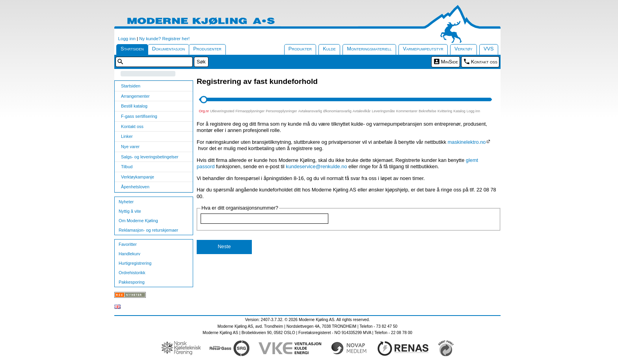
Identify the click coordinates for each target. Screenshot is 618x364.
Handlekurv (129, 254)
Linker (127, 136)
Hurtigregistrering (135, 263)
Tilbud (127, 167)
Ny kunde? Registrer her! (164, 39)
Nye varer (130, 147)
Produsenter (207, 49)
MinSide (450, 62)
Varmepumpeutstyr (423, 49)
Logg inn (127, 39)
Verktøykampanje (138, 177)
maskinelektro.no (467, 142)
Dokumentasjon (169, 49)
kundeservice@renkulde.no (316, 166)
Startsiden (132, 49)
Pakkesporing (132, 282)
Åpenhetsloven (135, 187)
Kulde (329, 49)
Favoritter (128, 244)
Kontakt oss (484, 62)
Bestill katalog (134, 106)
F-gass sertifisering (139, 116)
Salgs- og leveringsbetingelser (150, 157)
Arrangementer (135, 96)
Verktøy (463, 49)
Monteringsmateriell (369, 49)
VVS (489, 49)
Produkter (300, 49)
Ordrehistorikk (132, 273)
